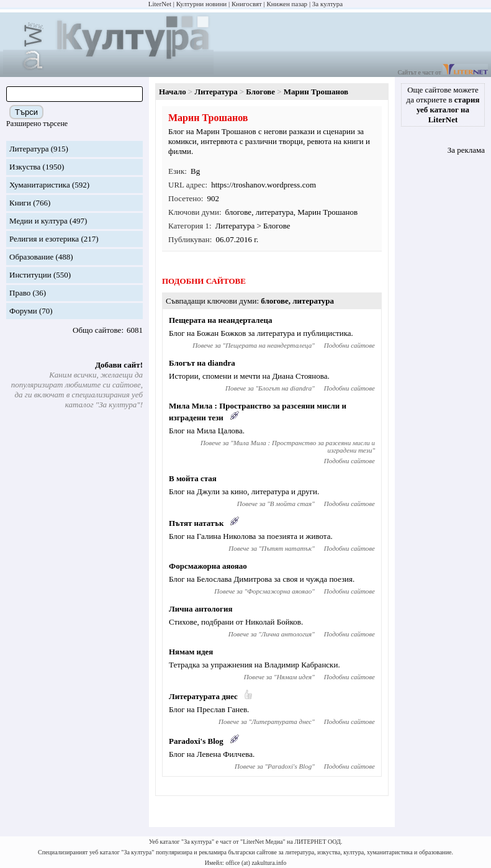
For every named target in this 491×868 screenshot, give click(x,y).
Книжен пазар (287, 4)
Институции (30, 275)
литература (275, 212)
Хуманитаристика (40, 185)
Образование (31, 257)
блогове (239, 212)
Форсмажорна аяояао (208, 566)
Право (20, 293)
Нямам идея (191, 652)
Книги (20, 203)
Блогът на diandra (202, 363)
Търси (26, 112)
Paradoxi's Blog (196, 741)
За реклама (466, 150)
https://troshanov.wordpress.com (264, 185)
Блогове (260, 92)
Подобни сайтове (349, 345)
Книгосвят (247, 4)
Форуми (23, 311)
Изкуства (25, 167)
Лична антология (201, 609)
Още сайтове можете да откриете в (443, 105)
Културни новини (201, 4)
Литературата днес (203, 696)
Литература (29, 149)
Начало (173, 92)
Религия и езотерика (44, 239)
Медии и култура (38, 221)
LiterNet (160, 4)
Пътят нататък (196, 523)
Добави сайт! (119, 365)
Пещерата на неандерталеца (220, 320)
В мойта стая (193, 478)
